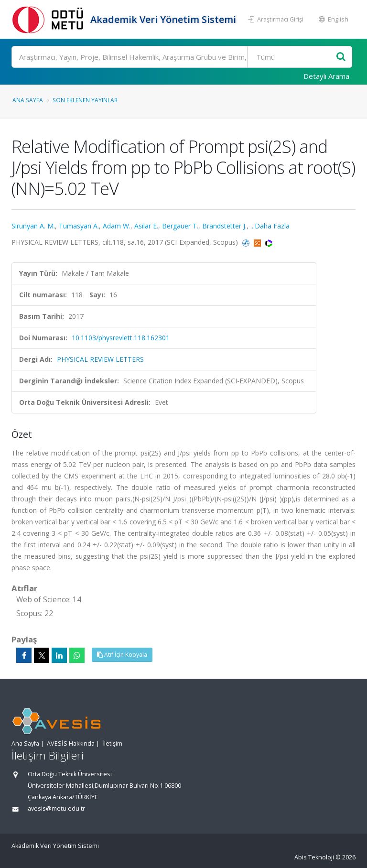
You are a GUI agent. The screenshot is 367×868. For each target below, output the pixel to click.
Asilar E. (146, 226)
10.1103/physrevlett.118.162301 (121, 338)
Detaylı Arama (326, 76)
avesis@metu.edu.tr (56, 808)
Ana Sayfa (28, 100)
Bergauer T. (180, 226)
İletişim (112, 743)
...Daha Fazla (270, 226)
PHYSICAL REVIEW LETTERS (100, 359)
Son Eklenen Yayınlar (85, 100)
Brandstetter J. (224, 226)
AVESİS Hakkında (71, 743)
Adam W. (117, 226)
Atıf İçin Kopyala (122, 655)
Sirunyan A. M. (33, 226)
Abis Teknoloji (314, 857)
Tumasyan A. (79, 226)
